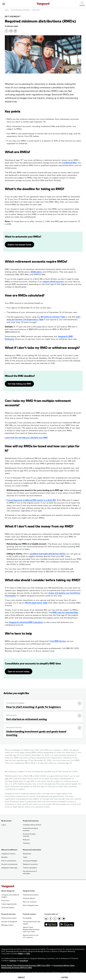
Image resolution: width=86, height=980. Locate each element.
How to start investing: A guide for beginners (33, 707)
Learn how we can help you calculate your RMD (26, 438)
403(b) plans (36, 272)
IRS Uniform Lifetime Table (53, 317)
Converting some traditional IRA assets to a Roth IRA (31, 500)
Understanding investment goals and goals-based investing (36, 733)
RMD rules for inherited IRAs (65, 612)
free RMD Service (58, 641)
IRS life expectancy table (36, 603)
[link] (7, 31)
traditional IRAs (69, 163)
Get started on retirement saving (26, 719)
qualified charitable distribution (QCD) (48, 554)
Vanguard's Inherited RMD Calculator (26, 622)
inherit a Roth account (53, 281)
